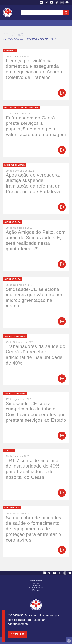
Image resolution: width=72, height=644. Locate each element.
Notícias (13, 35)
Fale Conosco (67, 2)
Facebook (57, 2)
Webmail (36, 590)
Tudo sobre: (31, 39)
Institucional (36, 581)
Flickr (41, 2)
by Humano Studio (69, 641)
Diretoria (36, 585)
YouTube (52, 2)
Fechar (18, 634)
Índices (36, 583)
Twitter (47, 2)
